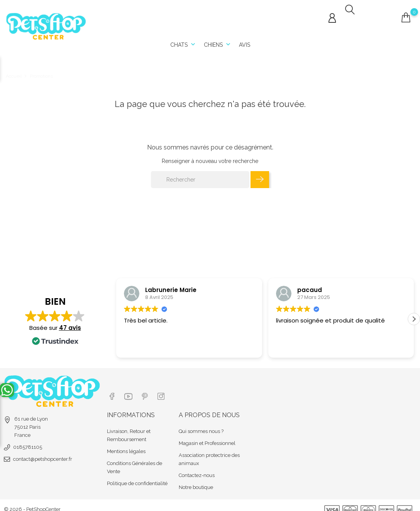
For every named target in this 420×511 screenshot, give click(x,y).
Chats (184, 42)
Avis (245, 42)
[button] (414, 319)
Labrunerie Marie (171, 285)
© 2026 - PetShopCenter (32, 501)
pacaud (310, 285)
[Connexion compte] (332, 16)
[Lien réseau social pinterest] (146, 389)
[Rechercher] (200, 175)
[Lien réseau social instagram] (164, 389)
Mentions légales (126, 443)
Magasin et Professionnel (207, 435)
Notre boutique (196, 479)
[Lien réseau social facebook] (112, 389)
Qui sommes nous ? (201, 423)
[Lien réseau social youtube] (129, 389)
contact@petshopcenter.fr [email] (43, 454)
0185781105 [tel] (28, 442)
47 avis (70, 328)
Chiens (218, 42)
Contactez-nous (197, 467)
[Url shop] (46, 23)
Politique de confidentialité (137, 475)
